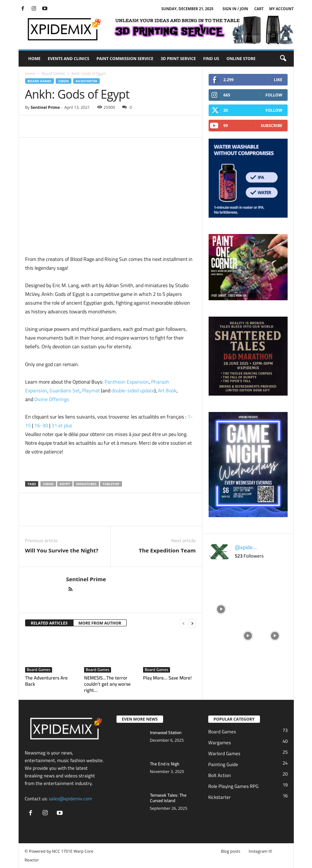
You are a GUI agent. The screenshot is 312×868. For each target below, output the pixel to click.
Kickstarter (86, 81)
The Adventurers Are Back (46, 681)
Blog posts (231, 851)
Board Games (53, 74)
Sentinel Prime (45, 107)
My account (281, 9)
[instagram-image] (221, 582)
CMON (64, 81)
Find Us (211, 58)
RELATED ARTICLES (49, 623)
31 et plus (62, 425)
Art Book (167, 391)
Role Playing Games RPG (233, 786)
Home (35, 58)
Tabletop (111, 484)
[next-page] (192, 623)
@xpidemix (247, 547)
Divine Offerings (52, 399)
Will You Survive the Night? (62, 550)
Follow (274, 95)
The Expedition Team (167, 550)
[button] (283, 59)
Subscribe (271, 125)
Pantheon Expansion (127, 382)
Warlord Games (224, 753)
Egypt (65, 484)
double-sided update (133, 391)
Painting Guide (223, 764)
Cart (259, 9)
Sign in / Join (235, 9)
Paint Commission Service (125, 58)
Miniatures (86, 484)
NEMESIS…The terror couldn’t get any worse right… (107, 684)
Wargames (220, 742)
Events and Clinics (68, 58)
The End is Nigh (165, 764)
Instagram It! (260, 851)
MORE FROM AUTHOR (100, 623)
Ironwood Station (166, 732)
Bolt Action (220, 775)
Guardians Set (65, 391)
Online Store (241, 58)
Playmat (91, 391)
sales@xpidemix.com (70, 798)
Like (278, 80)
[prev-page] (183, 623)
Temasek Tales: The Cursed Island (168, 798)
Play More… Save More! (167, 678)
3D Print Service (178, 58)
